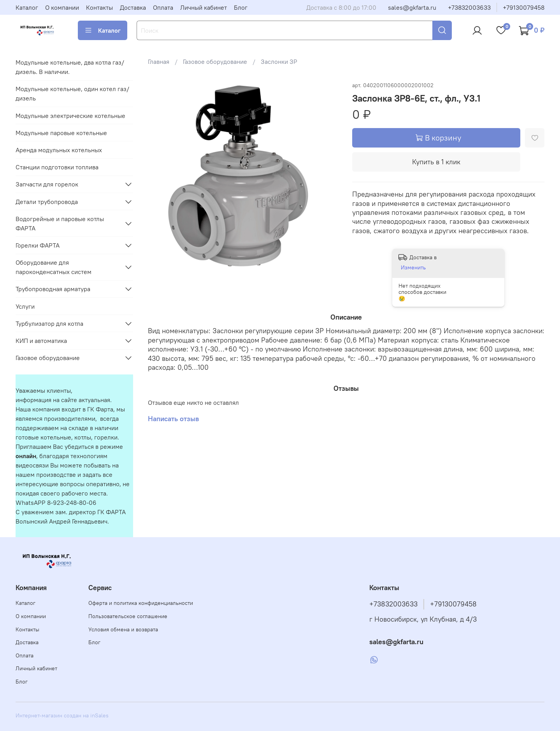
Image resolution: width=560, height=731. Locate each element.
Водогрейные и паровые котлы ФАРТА (60, 223)
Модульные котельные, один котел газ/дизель (72, 93)
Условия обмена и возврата (123, 629)
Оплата (163, 7)
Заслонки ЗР (279, 62)
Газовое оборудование (215, 62)
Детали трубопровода (47, 202)
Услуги (25, 306)
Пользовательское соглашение (128, 616)
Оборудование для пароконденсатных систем (54, 267)
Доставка (133, 7)
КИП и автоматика (41, 341)
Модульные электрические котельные (70, 116)
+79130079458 (524, 7)
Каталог (27, 7)
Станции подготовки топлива (57, 167)
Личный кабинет (204, 7)
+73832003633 (469, 7)
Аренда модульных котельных (59, 150)
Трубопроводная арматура (53, 289)
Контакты (99, 7)
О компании (62, 7)
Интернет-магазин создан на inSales (62, 715)
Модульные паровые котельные (61, 133)
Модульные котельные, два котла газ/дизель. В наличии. (70, 67)
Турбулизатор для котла (49, 323)
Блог (241, 7)
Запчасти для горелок (47, 184)
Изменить (413, 267)
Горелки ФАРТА (38, 245)
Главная (159, 62)
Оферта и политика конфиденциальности (141, 603)
